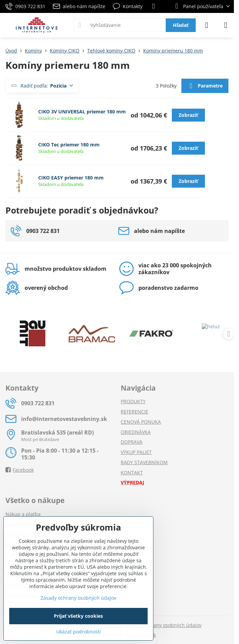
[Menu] (226, 25)
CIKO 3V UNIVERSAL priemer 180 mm (82, 112)
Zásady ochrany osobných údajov (164, 625)
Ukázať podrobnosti (79, 632)
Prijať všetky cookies (78, 616)
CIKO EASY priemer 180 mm (71, 178)
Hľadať (181, 25)
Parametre (205, 86)
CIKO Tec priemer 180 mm (69, 145)
